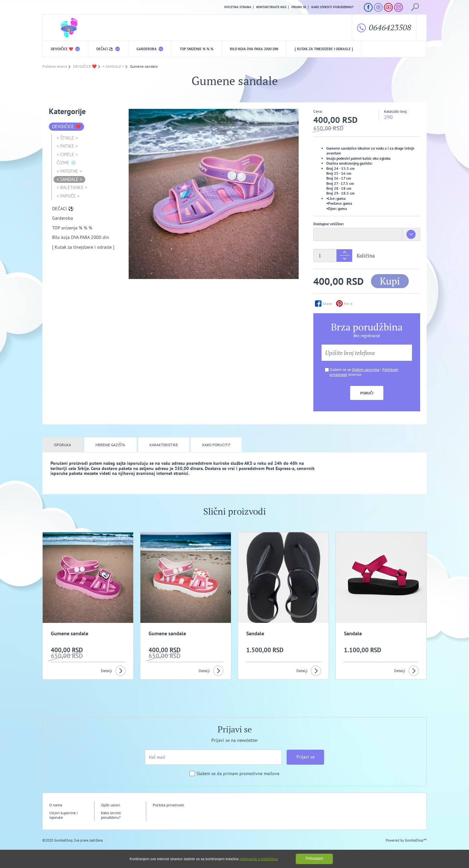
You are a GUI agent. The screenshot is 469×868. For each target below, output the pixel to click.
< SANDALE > (69, 179)
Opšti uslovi (111, 805)
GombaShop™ (416, 840)
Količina (366, 256)
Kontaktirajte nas (271, 7)
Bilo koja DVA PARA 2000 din (254, 49)
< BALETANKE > (72, 187)
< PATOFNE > (69, 171)
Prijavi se (299, 7)
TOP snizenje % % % (197, 49)
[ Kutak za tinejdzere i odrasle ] (324, 49)
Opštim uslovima (366, 369)
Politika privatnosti (168, 805)
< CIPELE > (67, 154)
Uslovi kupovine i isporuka (63, 815)
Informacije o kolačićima (259, 859)
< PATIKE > (67, 146)
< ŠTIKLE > (67, 138)
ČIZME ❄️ (66, 163)
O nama (56, 805)
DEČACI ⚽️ (108, 49)
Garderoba (150, 49)
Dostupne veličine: (329, 224)
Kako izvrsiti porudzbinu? (333, 7)
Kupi (390, 281)
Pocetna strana (238, 7)
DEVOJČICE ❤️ (65, 49)
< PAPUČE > (68, 196)
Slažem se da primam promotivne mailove (238, 774)
